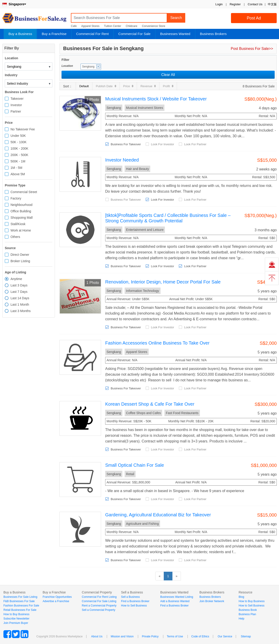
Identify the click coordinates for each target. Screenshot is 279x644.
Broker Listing (20, 261)
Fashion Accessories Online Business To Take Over (157, 343)
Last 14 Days (20, 298)
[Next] (177, 576)
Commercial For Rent (93, 34)
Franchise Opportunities (57, 597)
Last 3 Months (21, 311)
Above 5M (18, 174)
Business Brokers (213, 34)
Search (176, 18)
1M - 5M (16, 168)
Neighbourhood (21, 205)
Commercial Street (24, 192)
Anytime (16, 279)
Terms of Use (175, 636)
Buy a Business (20, 34)
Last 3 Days (19, 285)
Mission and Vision (122, 636)
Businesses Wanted (175, 34)
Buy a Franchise (54, 34)
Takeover (17, 99)
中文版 (272, 4)
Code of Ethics (200, 636)
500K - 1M (18, 161)
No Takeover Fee (23, 129)
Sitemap (246, 636)
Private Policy (150, 636)
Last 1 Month (20, 304)
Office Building (21, 211)
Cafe (74, 26)
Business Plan (247, 614)
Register (235, 4)
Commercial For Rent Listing (99, 597)
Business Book (248, 610)
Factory (16, 198)
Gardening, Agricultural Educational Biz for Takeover (158, 515)
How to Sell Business (134, 606)
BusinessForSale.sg (34, 20)
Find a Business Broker (135, 601)
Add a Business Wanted (175, 601)
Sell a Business (130, 597)
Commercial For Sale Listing (99, 601)
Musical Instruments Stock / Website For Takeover (156, 99)
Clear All (168, 75)
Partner (16, 111)
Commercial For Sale (134, 34)
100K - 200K (19, 148)
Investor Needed (122, 160)
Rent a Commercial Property (99, 606)
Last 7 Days (19, 292)
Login (219, 4)
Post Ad (254, 18)
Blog (241, 597)
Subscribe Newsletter (16, 619)
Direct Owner (20, 255)
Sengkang (88, 67)
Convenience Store (153, 26)
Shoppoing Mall (22, 218)
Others (15, 237)
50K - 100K (19, 142)
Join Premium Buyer (16, 623)
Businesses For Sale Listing (20, 597)
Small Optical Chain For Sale (135, 465)
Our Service (225, 636)
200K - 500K (19, 155)
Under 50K (18, 136)
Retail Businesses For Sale (20, 610)
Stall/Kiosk (18, 224)
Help (242, 619)
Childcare (132, 26)
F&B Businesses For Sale (19, 601)
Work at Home (21, 230)
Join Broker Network (212, 601)
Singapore (14, 4)
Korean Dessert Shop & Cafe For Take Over (150, 404)
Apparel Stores (90, 26)
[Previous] (160, 576)
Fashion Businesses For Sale (21, 606)
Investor (16, 105)
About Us (97, 636)
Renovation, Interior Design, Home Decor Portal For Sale (163, 282)
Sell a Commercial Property (99, 610)
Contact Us (255, 4)
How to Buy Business (16, 614)
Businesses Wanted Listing (177, 597)
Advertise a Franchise (56, 601)
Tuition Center (113, 26)
